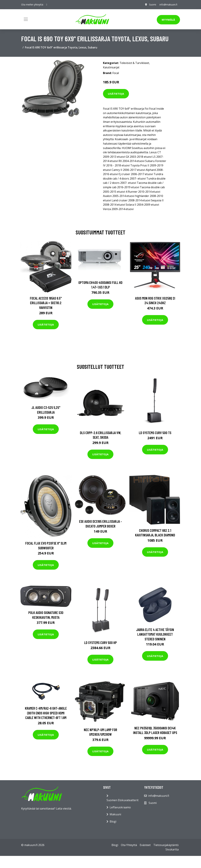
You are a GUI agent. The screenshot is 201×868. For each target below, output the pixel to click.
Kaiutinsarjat (111, 67)
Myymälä (168, 20)
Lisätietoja (116, 94)
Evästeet (145, 845)
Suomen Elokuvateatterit (123, 800)
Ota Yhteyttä (129, 845)
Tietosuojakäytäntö (166, 845)
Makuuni (115, 814)
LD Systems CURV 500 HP (100, 643)
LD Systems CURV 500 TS (155, 433)
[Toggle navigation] (26, 19)
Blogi (113, 821)
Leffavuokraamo (120, 807)
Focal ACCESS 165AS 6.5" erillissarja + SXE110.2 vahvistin (46, 303)
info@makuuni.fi (168, 5)
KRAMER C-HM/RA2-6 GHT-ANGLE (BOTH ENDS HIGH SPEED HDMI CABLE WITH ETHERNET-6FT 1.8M (46, 713)
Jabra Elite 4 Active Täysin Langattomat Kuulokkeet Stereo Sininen (155, 634)
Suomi (153, 5)
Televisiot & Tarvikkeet (134, 63)
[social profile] (47, 5)
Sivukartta (172, 849)
